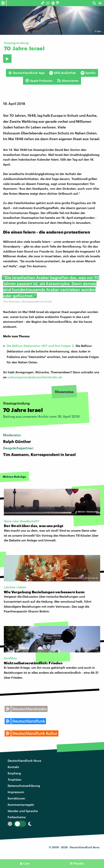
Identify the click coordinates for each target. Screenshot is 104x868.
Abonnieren (68, 81)
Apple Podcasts (39, 81)
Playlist (79, 863)
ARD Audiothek (63, 73)
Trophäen (15, 779)
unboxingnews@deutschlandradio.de (35, 377)
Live (26, 863)
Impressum (16, 792)
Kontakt (13, 767)
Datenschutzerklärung (24, 786)
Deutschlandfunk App (26, 73)
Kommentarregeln (21, 805)
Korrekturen (16, 798)
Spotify (88, 73)
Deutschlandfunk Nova (24, 761)
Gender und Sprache (23, 811)
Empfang (14, 773)
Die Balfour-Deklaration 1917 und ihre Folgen (39, 346)
